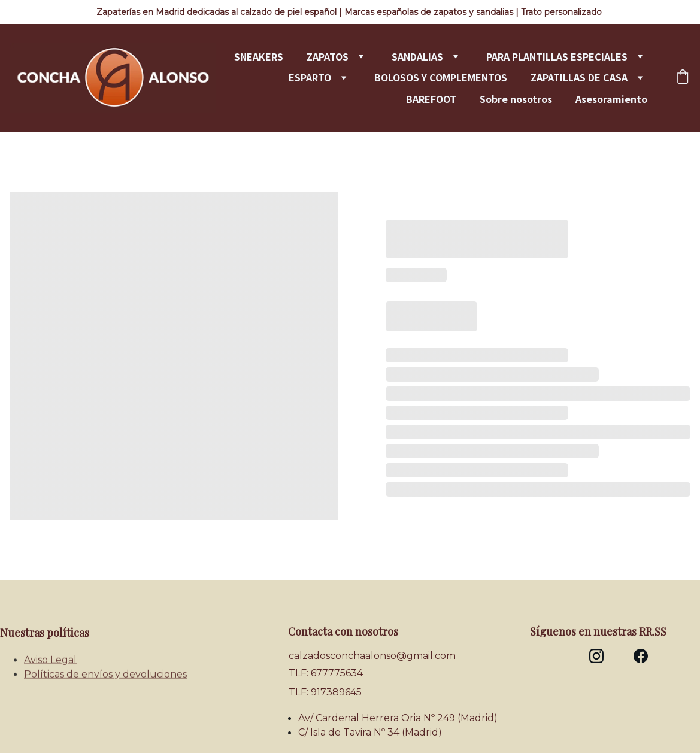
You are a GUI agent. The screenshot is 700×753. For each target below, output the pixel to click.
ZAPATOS (328, 57)
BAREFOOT (431, 99)
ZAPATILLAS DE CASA (579, 78)
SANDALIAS (417, 57)
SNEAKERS (259, 57)
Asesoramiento (611, 99)
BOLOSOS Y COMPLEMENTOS (441, 78)
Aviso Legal (50, 662)
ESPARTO (310, 78)
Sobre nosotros (516, 99)
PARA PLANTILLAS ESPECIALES (557, 57)
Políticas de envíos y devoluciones (105, 677)
